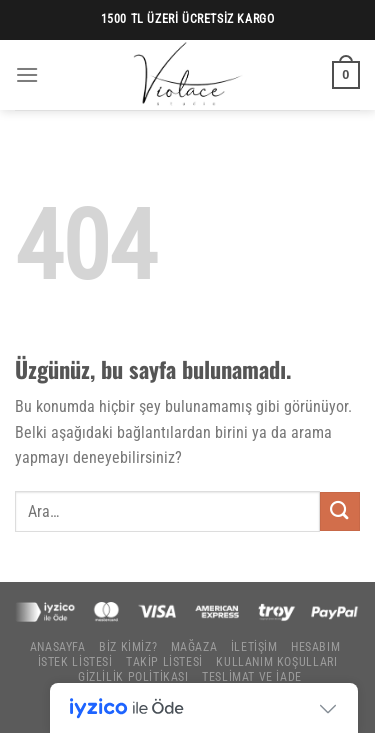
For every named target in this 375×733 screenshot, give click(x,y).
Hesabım (315, 647)
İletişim (254, 647)
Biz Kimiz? (128, 647)
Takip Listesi (164, 662)
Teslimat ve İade (252, 677)
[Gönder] (340, 511)
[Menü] (27, 74)
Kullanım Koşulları (276, 662)
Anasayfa (58, 647)
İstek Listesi (75, 662)
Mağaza (194, 647)
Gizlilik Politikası (133, 677)
